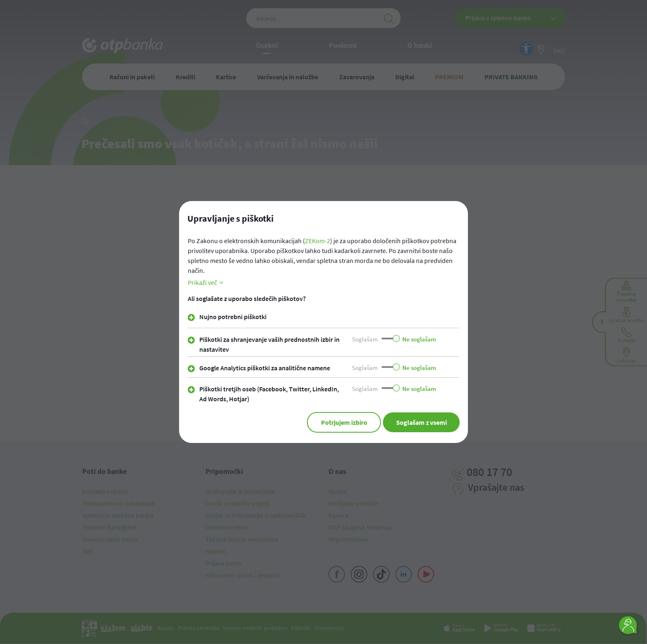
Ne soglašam (419, 340)
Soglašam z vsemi (421, 423)
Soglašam (365, 340)
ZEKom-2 (318, 241)
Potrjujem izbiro (343, 423)
